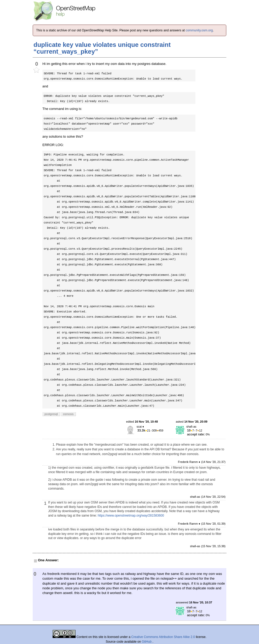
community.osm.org (199, 30)
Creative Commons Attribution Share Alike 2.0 (163, 637)
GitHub (147, 642)
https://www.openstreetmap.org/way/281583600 (131, 516)
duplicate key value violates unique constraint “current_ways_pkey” (102, 48)
